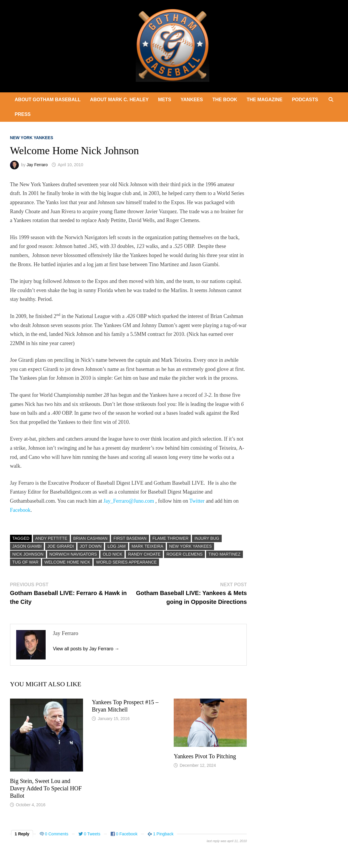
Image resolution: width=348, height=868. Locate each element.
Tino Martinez (224, 554)
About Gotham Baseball (48, 100)
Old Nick (112, 554)
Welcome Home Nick (67, 562)
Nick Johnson (28, 554)
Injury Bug (207, 538)
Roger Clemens (184, 554)
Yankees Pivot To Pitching (205, 756)
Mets (165, 100)
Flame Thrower (171, 538)
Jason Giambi (27, 546)
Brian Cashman (91, 538)
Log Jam (116, 546)
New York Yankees (32, 138)
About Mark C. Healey (119, 100)
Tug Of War (25, 562)
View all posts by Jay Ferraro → (86, 649)
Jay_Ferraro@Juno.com (129, 501)
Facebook (20, 510)
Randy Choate (144, 554)
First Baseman (130, 538)
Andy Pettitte (51, 538)
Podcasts (305, 100)
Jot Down (91, 546)
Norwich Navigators (73, 554)
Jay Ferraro (37, 165)
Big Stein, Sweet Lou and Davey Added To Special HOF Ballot (46, 788)
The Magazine (265, 100)
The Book (225, 100)
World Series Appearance (126, 562)
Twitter (197, 501)
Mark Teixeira (148, 546)
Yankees (192, 100)
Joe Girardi (61, 546)
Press (23, 114)
